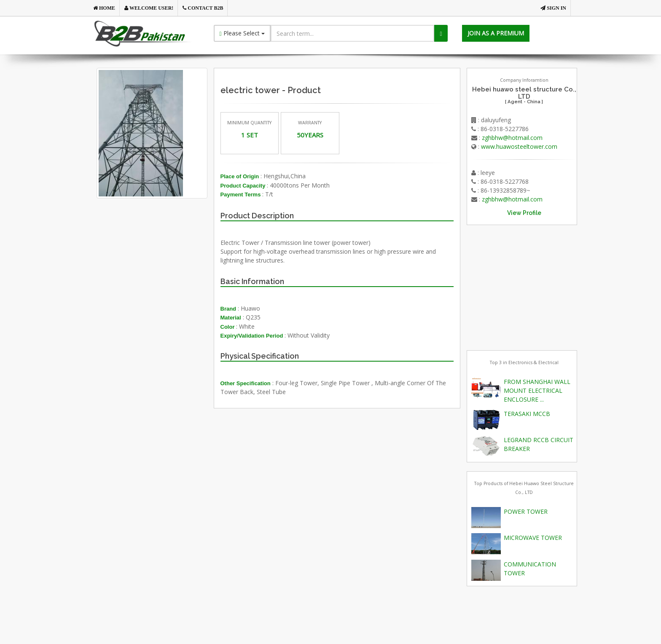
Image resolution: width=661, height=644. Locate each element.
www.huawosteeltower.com (519, 146)
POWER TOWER (526, 511)
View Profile (524, 213)
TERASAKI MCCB (527, 414)
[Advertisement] (166, 295)
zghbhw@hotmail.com (512, 138)
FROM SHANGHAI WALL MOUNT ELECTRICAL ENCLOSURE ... (537, 390)
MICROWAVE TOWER (533, 538)
